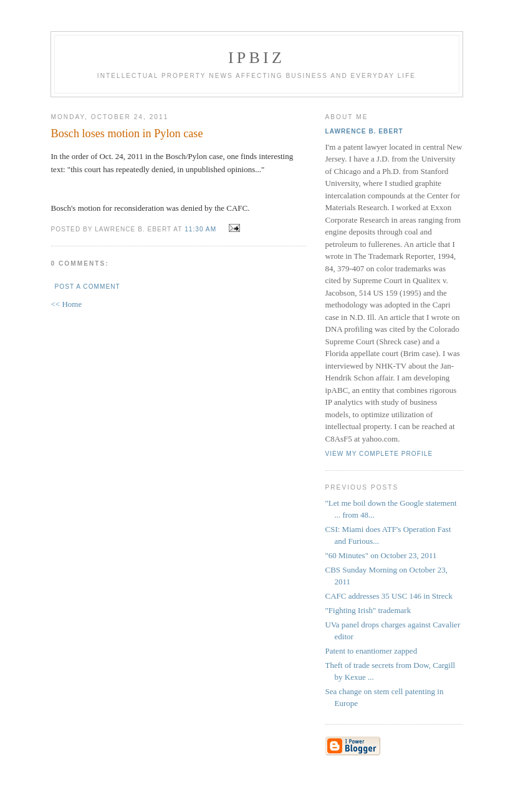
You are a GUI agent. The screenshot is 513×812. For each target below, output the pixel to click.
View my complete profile (379, 454)
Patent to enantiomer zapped (372, 651)
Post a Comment (88, 287)
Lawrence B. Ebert (364, 131)
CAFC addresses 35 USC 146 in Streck (389, 596)
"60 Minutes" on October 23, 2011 (381, 555)
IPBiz (256, 58)
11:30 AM (200, 229)
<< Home (67, 304)
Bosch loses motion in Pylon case (127, 133)
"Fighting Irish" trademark (368, 610)
